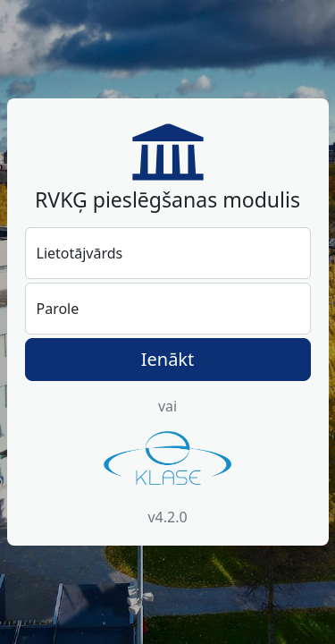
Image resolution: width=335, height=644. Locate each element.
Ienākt (168, 359)
